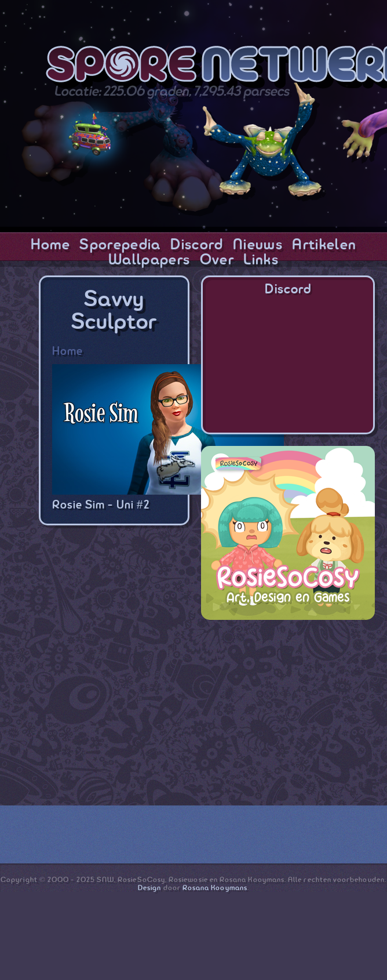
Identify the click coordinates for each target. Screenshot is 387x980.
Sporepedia (120, 245)
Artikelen (324, 245)
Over (217, 260)
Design (149, 888)
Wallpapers (149, 260)
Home (50, 245)
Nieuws (258, 245)
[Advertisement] (288, 704)
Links (261, 260)
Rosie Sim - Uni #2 (101, 505)
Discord (197, 245)
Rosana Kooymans (215, 888)
